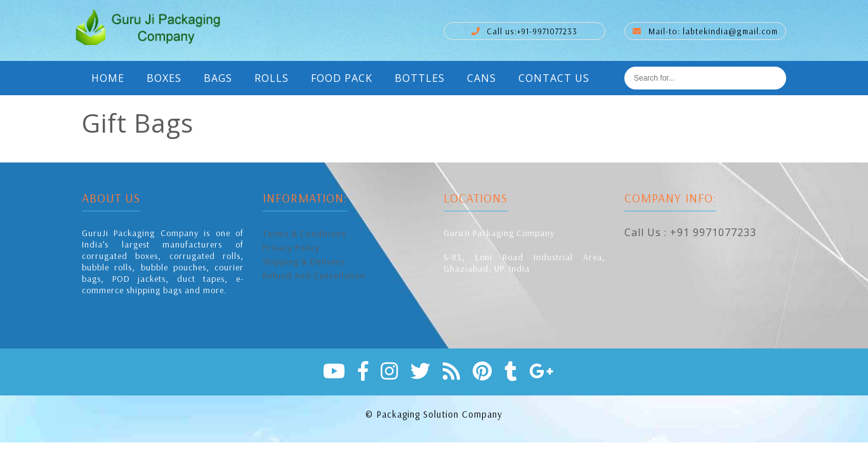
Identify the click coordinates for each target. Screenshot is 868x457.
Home (108, 78)
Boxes (164, 78)
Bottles (420, 78)
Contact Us (554, 78)
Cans (482, 78)
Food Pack (342, 78)
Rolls (272, 78)
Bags (218, 78)
